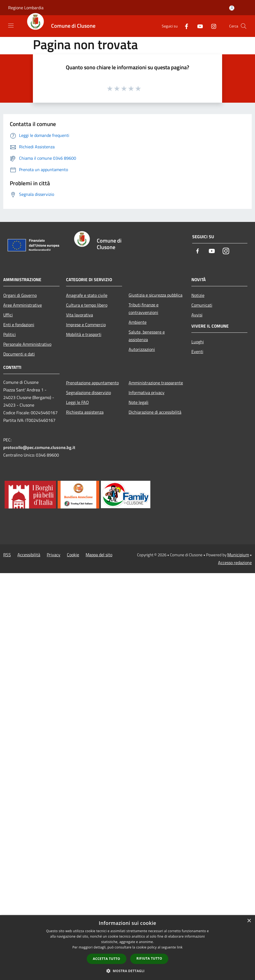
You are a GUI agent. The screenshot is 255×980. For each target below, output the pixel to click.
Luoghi (198, 342)
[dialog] (128, 948)
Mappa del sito (99, 555)
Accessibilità (29, 555)
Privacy (54, 555)
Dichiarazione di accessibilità (155, 412)
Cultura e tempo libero (87, 305)
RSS (7, 555)
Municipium (238, 555)
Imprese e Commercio (86, 325)
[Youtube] (198, 26)
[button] (128, 971)
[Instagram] (212, 26)
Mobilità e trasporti (84, 334)
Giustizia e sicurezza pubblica (156, 295)
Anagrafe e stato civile (87, 295)
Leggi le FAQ (77, 402)
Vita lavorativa (80, 315)
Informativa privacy (147, 392)
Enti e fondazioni (19, 325)
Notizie (198, 295)
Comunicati (202, 305)
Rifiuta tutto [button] (149, 958)
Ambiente (138, 322)
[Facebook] (184, 26)
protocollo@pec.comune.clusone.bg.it (39, 447)
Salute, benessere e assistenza (147, 336)
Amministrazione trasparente (156, 383)
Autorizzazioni (142, 349)
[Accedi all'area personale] (232, 8)
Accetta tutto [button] (107, 959)
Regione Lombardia (26, 8)
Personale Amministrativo (27, 344)
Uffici (8, 315)
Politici (10, 334)
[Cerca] (244, 26)
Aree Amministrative (23, 305)
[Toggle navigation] (11, 26)
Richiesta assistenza (85, 412)
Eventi (197, 351)
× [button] (249, 921)
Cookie (73, 555)
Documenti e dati (19, 354)
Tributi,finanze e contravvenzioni (144, 309)
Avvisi (197, 315)
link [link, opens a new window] (180, 947)
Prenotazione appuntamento (92, 383)
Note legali (139, 402)
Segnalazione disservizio (88, 392)
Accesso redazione (235, 563)
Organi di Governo (20, 295)
